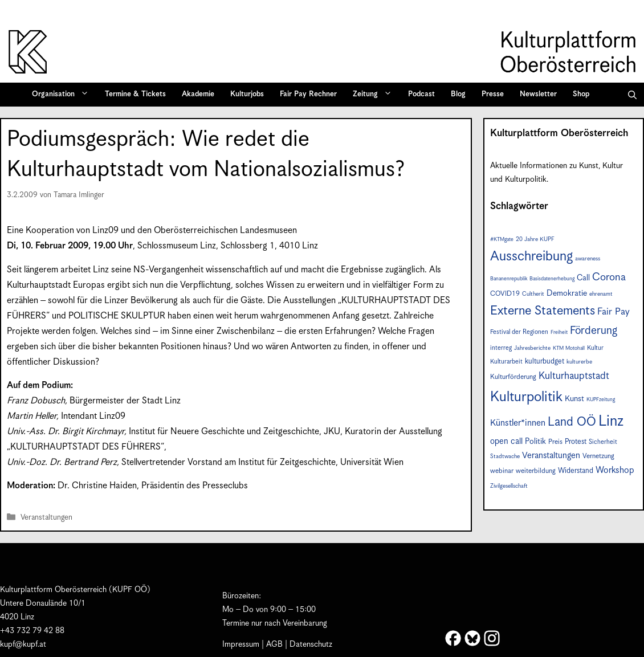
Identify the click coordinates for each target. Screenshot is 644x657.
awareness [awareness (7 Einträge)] (588, 259)
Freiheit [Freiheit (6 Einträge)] (559, 332)
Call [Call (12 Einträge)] (583, 278)
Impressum (241, 644)
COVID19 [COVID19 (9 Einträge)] (505, 294)
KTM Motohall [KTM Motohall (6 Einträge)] (569, 348)
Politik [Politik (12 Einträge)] (535, 442)
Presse (493, 94)
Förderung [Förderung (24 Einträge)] (594, 331)
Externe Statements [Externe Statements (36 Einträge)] (543, 311)
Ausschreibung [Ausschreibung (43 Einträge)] (531, 257)
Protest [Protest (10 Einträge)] (576, 442)
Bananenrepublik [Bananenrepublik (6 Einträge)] (509, 279)
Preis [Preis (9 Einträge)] (555, 442)
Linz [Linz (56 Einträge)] (611, 421)
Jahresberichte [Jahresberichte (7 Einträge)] (532, 348)
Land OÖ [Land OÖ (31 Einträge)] (572, 422)
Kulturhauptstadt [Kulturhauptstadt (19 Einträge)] (574, 376)
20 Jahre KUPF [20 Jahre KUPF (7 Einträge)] (535, 239)
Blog (458, 94)
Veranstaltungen (46, 518)
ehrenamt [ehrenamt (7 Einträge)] (601, 294)
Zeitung (376, 95)
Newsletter (538, 94)
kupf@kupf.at (23, 644)
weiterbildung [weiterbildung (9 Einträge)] (536, 471)
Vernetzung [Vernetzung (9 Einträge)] (598, 456)
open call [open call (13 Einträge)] (506, 441)
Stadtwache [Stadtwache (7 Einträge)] (505, 456)
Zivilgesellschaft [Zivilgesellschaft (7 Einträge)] (509, 486)
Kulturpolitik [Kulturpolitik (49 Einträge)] (526, 397)
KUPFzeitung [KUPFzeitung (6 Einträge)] (601, 400)
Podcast (421, 94)
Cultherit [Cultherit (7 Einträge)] (533, 294)
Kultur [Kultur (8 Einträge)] (595, 348)
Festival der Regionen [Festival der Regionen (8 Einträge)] (519, 332)
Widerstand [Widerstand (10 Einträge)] (576, 471)
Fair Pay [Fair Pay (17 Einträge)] (614, 312)
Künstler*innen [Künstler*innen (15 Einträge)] (518, 423)
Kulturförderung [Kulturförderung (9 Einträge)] (513, 377)
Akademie (198, 94)
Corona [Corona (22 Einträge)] (609, 277)
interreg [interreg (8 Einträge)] (501, 348)
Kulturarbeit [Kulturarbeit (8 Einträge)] (506, 362)
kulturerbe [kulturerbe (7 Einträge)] (579, 362)
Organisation (64, 95)
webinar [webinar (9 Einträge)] (502, 471)
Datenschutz (311, 644)
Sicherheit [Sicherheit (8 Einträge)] (603, 442)
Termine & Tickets (135, 94)
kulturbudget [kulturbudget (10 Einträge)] (545, 362)
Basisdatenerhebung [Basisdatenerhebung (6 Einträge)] (552, 279)
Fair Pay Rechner (308, 94)
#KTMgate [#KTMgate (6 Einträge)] (502, 240)
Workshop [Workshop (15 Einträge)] (615, 470)
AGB (274, 644)
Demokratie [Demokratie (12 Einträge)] (567, 293)
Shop (581, 94)
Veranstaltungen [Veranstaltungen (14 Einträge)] (551, 456)
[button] (632, 95)
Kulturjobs (247, 94)
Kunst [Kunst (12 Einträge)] (574, 399)
